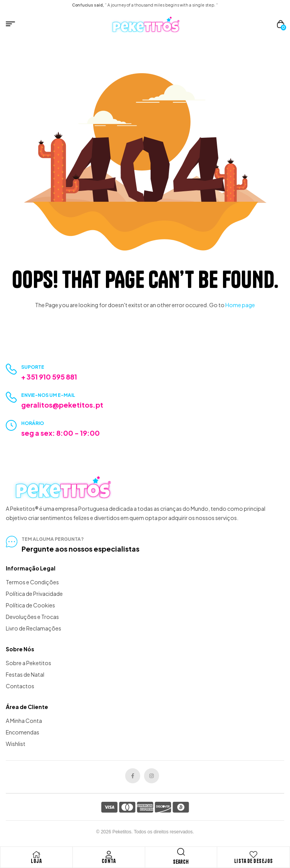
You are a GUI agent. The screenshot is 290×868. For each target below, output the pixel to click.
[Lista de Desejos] (253, 855)
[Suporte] (11, 369)
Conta (109, 861)
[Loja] (36, 855)
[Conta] (109, 855)
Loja (36, 861)
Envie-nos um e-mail (48, 395)
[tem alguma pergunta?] (12, 542)
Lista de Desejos (254, 861)
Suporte (33, 367)
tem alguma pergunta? (53, 539)
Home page (240, 305)
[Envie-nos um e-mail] (11, 397)
